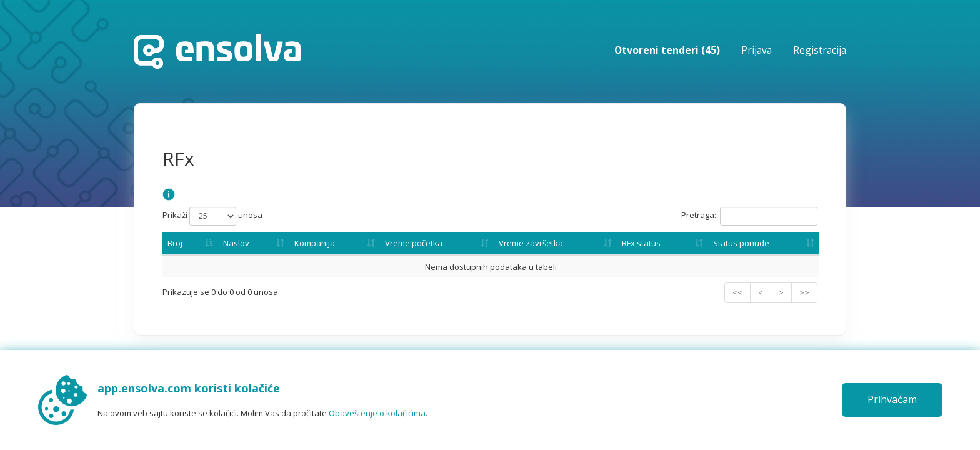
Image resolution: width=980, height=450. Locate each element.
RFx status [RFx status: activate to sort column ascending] (641, 243)
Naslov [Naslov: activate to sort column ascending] (236, 243)
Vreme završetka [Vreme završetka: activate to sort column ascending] (531, 243)
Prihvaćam (892, 399)
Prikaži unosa (212, 216)
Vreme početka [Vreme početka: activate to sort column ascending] (414, 243)
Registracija (820, 50)
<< (737, 292)
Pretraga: (749, 216)
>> (804, 292)
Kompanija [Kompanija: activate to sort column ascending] (315, 243)
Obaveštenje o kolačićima (377, 413)
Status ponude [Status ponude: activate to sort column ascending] (741, 243)
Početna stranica (217, 52)
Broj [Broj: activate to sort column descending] (175, 243)
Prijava (757, 50)
